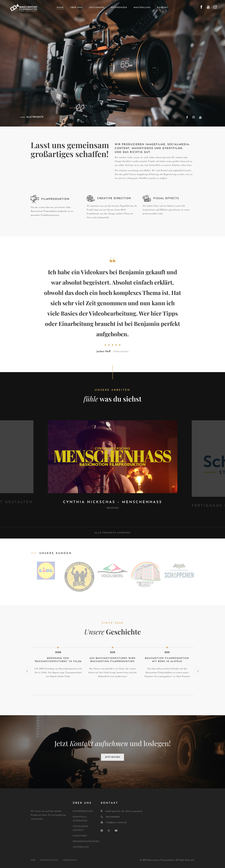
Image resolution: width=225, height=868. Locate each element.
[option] (113, 465)
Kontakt (163, 8)
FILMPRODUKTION (83, 811)
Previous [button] (27, 671)
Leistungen (97, 8)
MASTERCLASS (81, 847)
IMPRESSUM (70, 860)
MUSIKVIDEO (80, 836)
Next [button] (198, 671)
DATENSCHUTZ (49, 860)
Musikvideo (113, 508)
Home (60, 8)
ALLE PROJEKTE (35, 117)
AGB (33, 860)
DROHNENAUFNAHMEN (86, 842)
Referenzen (119, 8)
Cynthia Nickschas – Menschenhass (113, 502)
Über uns (76, 8)
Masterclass (142, 8)
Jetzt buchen (113, 757)
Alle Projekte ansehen (113, 533)
